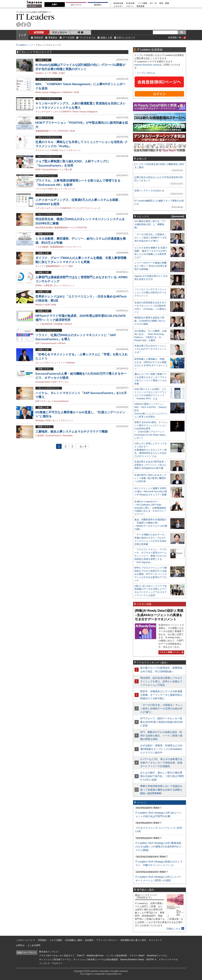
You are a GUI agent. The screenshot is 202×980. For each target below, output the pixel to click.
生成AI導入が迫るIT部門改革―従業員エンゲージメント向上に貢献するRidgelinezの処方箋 (150, 465)
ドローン (130, 6)
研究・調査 (164, 3)
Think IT (81, 956)
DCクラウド (76, 5)
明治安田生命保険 (44, 228)
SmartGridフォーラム (157, 956)
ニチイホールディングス (47, 208)
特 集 (81, 32)
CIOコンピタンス (126, 38)
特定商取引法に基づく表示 (133, 940)
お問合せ (20, 945)
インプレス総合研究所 (116, 956)
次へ (82, 447)
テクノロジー (60, 32)
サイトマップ (155, 940)
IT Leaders (35, 17)
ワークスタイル (87, 38)
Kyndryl (39, 73)
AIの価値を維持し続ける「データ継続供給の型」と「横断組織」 (150, 224)
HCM (77, 92)
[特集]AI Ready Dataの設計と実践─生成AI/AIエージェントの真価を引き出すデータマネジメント (159, 615)
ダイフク (40, 266)
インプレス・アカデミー (51, 963)
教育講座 (141, 6)
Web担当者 (118, 3)
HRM (54, 305)
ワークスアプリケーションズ (87, 208)
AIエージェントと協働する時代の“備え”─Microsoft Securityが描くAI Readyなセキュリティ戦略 (151, 491)
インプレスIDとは (146, 73)
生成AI (62, 73)
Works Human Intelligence (48, 92)
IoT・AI (153, 3)
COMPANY (67, 92)
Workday (71, 363)
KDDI (38, 170)
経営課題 (39, 32)
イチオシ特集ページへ (171, 652)
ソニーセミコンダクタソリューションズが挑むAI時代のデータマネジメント (150, 292)
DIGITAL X (151, 959)
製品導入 (98, 5)
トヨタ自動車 (42, 247)
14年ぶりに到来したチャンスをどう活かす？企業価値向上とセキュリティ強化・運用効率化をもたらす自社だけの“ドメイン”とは (151, 450)
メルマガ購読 (56, 940)
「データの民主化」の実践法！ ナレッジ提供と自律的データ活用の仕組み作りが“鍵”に (150, 238)
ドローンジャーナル (168, 959)
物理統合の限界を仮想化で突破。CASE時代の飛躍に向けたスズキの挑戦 (150, 321)
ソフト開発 (142, 3)
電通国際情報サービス (46, 131)
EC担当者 (130, 3)
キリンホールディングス (47, 112)
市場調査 (58, 324)
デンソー (77, 247)
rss (29, 25)
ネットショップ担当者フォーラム (55, 959)
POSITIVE (63, 131)
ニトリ (62, 363)
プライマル (41, 189)
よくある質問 (34, 945)
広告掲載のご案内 (74, 940)
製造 (71, 266)
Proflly (55, 150)
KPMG (39, 285)
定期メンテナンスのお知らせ (149, 191)
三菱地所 (40, 436)
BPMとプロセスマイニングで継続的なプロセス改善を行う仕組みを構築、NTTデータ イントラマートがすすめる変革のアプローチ (151, 574)
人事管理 (48, 285)
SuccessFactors (50, 170)
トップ (22, 35)
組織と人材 (106, 38)
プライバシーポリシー (107, 940)
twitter (19, 25)
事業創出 (53, 38)
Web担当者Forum (95, 956)
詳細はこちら (173, 929)
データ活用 (68, 38)
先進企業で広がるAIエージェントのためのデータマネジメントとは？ (150, 349)
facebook (24, 25)
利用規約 (42, 940)
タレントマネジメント (70, 150)
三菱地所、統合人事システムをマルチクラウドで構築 (72, 432)
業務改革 (39, 38)
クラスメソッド (43, 150)
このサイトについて (26, 940)
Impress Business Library (147, 65)
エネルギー (118, 6)
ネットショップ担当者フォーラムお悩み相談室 (96, 959)
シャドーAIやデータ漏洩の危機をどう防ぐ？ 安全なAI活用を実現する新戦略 (151, 266)
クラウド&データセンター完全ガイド (57, 956)
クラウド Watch (137, 956)
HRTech (39, 305)
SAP (38, 343)
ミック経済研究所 (44, 324)
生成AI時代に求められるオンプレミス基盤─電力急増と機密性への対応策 (150, 478)
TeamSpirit (68, 436)
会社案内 (89, 940)
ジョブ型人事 (66, 170)
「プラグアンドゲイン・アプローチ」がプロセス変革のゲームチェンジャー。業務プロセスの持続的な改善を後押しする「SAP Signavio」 (150, 556)
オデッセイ (64, 382)
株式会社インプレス (49, 952)
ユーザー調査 (51, 73)
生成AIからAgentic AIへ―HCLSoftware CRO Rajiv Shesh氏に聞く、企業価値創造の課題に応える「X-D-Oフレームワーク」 (150, 508)
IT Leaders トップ (25, 45)
